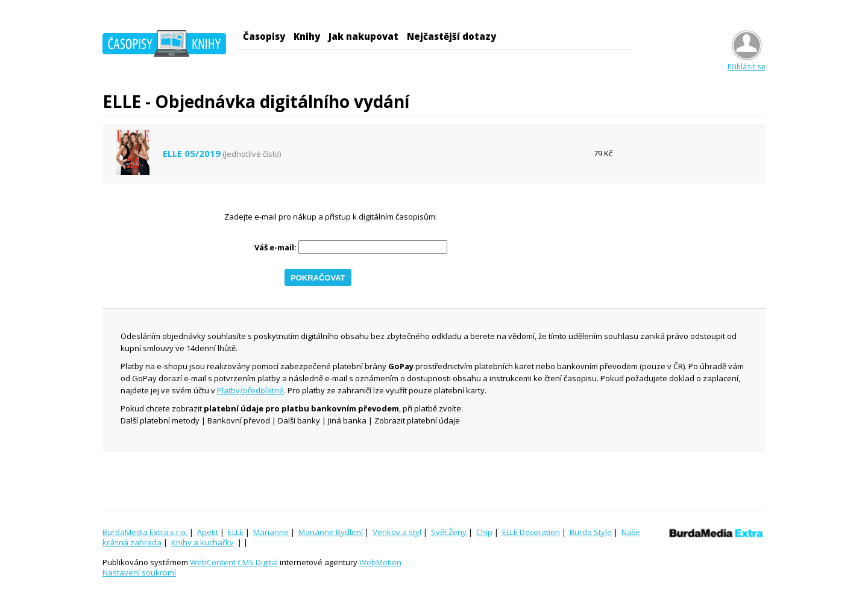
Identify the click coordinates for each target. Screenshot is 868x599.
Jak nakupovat (363, 36)
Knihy (307, 36)
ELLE (236, 532)
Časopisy (264, 36)
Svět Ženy (449, 532)
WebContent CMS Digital (234, 562)
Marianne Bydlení (331, 532)
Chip (484, 532)
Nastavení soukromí (139, 572)
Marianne (271, 532)
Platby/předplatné (250, 390)
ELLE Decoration (531, 532)
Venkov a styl (397, 532)
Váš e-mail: (275, 248)
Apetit (208, 532)
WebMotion (380, 562)
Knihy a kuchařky (203, 542)
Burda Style (591, 532)
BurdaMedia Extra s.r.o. (145, 532)
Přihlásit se (747, 62)
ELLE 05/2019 (192, 154)
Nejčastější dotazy (451, 36)
